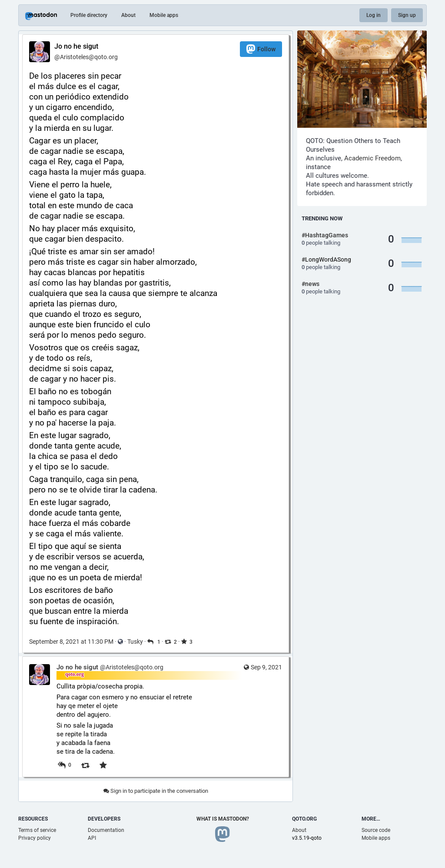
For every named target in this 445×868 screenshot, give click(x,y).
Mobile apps (164, 15)
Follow (261, 49)
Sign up (407, 15)
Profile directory (89, 15)
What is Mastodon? (223, 819)
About (128, 15)
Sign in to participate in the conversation (156, 791)
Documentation (106, 830)
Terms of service (37, 830)
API (92, 838)
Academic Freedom (372, 158)
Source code (376, 830)
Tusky (135, 642)
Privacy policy (35, 838)
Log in (374, 15)
